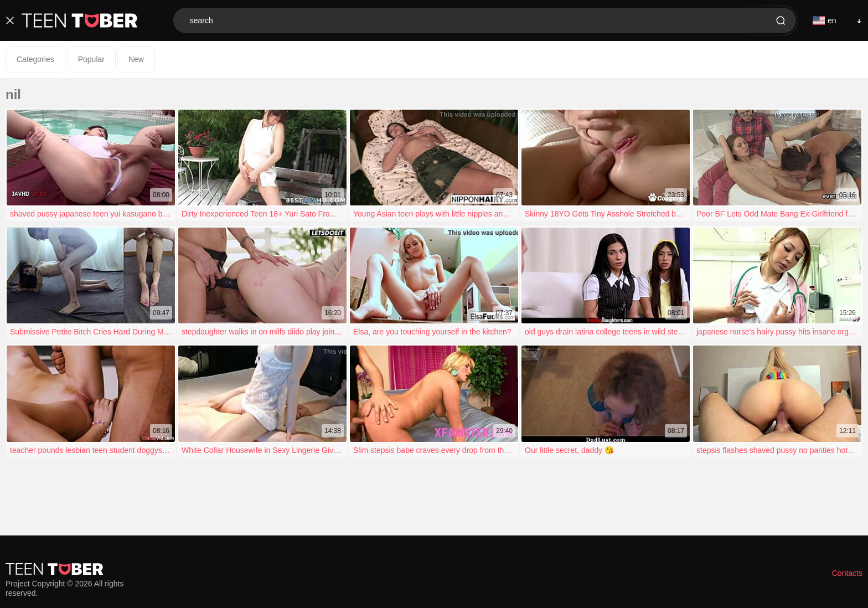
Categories (35, 59)
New (136, 59)
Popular (91, 59)
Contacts (847, 573)
